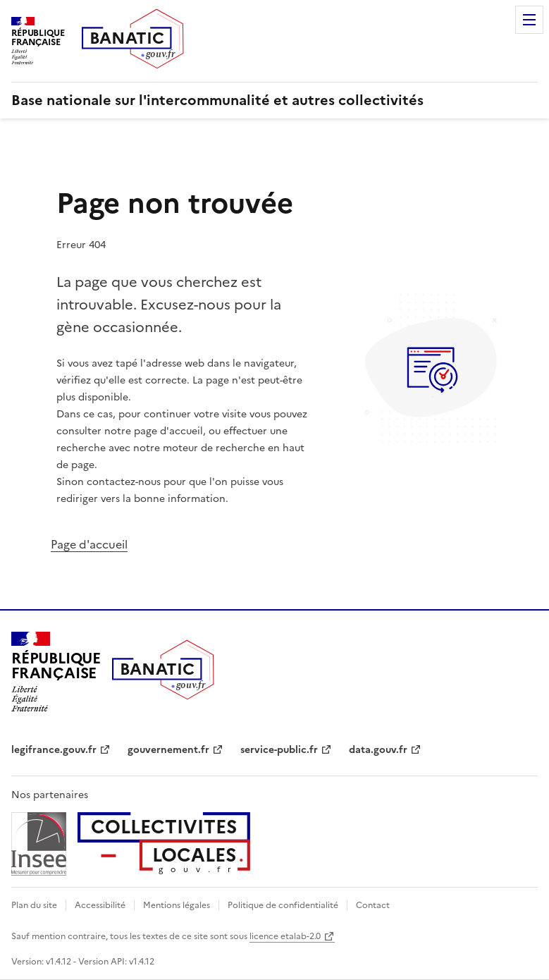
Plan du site (34, 905)
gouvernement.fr (168, 750)
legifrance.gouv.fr (54, 750)
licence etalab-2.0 (285, 936)
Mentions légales (177, 905)
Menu (529, 20)
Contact (373, 905)
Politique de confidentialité (283, 905)
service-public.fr (279, 750)
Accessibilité (100, 905)
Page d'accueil (89, 544)
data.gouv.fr (378, 750)
